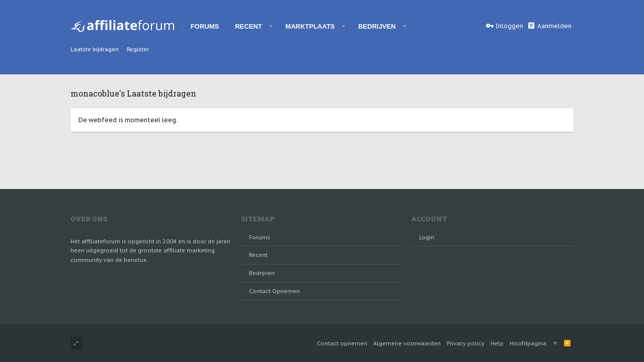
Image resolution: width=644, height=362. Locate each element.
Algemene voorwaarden (407, 343)
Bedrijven (262, 273)
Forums (260, 237)
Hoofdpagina (528, 343)
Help (497, 343)
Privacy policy (466, 343)
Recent (258, 255)
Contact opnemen (274, 291)
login (427, 237)
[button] (271, 26)
